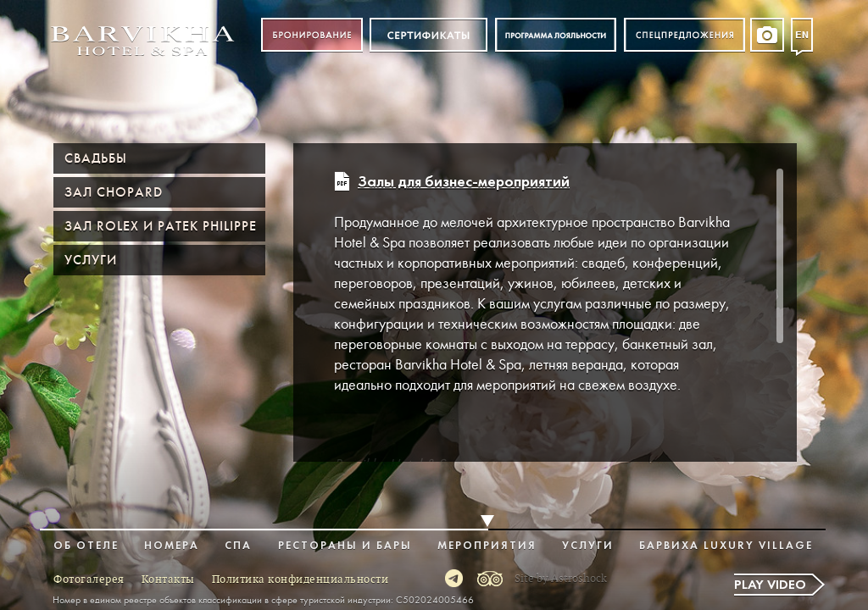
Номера (172, 546)
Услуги (91, 260)
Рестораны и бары (345, 546)
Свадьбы (96, 158)
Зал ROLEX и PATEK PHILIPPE (161, 226)
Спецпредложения (684, 35)
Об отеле (86, 546)
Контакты (168, 579)
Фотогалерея (89, 579)
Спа (238, 546)
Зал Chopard (114, 192)
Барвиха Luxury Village (726, 546)
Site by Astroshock (561, 579)
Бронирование (312, 35)
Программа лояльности (556, 35)
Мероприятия (487, 546)
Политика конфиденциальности (300, 579)
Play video (770, 585)
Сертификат (428, 35)
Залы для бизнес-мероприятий (464, 183)
